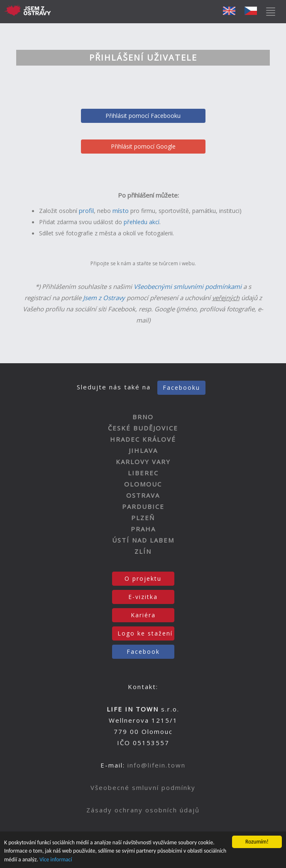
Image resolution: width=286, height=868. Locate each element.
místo (121, 210)
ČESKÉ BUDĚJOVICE (143, 428)
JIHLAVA (143, 450)
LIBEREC (143, 473)
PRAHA (143, 529)
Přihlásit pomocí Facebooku (143, 116)
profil (86, 210)
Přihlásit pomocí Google (143, 146)
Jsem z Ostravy (104, 298)
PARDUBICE (143, 506)
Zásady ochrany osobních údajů (143, 810)
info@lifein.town (156, 765)
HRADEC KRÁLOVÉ (143, 439)
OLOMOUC (143, 484)
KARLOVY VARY (143, 462)
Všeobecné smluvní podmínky (143, 787)
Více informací (56, 860)
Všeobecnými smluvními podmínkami (188, 286)
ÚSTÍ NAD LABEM (143, 540)
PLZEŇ (143, 518)
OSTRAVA (143, 495)
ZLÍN (143, 551)
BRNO (143, 417)
